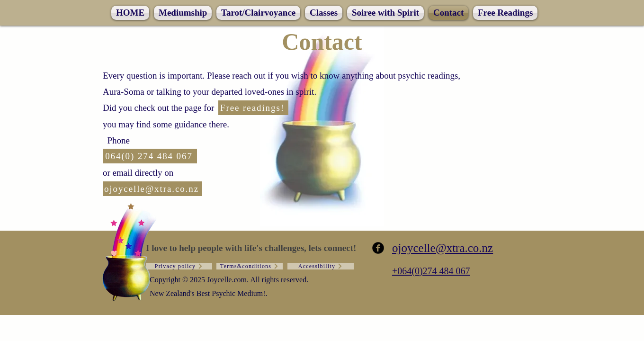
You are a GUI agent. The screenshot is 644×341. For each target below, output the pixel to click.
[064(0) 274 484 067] (150, 156)
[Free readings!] (253, 108)
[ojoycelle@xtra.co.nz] (152, 189)
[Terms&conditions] (250, 266)
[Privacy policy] (179, 266)
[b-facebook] (378, 248)
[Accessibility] (321, 266)
